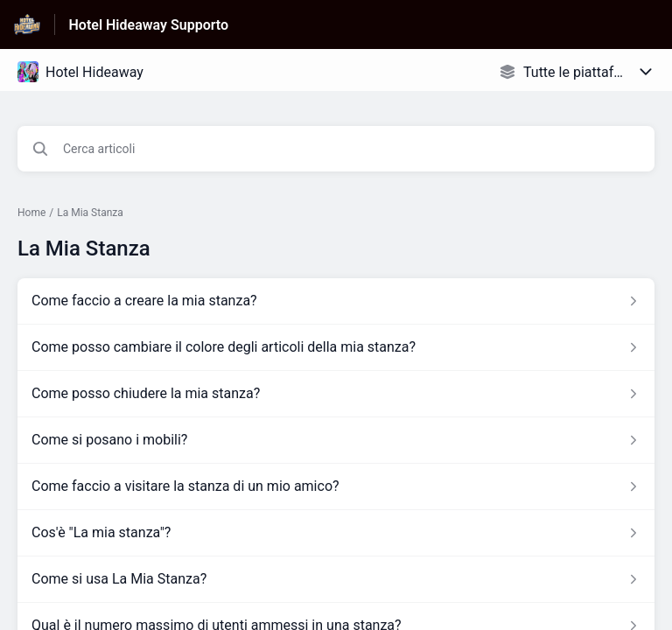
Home (31, 213)
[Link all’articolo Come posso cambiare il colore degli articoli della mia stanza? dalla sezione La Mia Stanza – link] (336, 347)
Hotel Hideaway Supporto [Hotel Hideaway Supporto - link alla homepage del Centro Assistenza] (149, 25)
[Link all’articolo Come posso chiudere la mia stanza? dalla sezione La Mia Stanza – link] (336, 394)
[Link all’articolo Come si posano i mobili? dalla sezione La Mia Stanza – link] (336, 440)
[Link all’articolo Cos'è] (336, 533)
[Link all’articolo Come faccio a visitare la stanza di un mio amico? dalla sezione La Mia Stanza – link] (336, 486)
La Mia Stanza (90, 213)
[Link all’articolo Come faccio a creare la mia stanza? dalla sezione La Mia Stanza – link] (336, 301)
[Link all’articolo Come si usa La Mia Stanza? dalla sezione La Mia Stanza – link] (336, 579)
